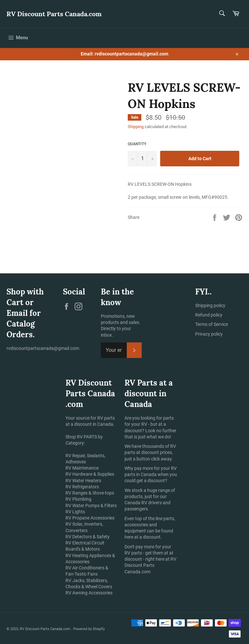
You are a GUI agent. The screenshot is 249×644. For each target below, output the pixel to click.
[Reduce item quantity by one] (133, 159)
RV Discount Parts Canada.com (54, 14)
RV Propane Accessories (90, 518)
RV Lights (75, 512)
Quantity (137, 144)
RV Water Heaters (83, 481)
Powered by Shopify (89, 629)
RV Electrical (78, 543)
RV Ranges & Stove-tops (90, 493)
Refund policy (209, 315)
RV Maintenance (82, 468)
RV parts (133, 553)
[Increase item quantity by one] (152, 159)
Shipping (136, 127)
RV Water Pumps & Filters (91, 506)
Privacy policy (209, 334)
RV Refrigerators (82, 487)
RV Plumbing (78, 499)
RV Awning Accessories (89, 593)
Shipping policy (210, 305)
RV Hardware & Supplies (90, 474)
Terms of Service (212, 324)
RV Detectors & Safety (88, 537)
